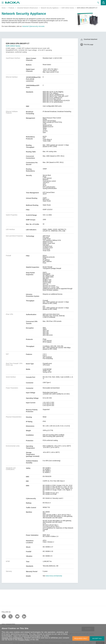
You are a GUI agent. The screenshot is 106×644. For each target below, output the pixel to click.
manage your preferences (12, 638)
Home (4, 8)
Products (11, 8)
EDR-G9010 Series (68, 8)
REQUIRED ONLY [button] (81, 638)
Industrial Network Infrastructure (27, 8)
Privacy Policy (24, 640)
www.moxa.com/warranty (54, 576)
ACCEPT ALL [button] (97, 638)
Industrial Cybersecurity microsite (33, 26)
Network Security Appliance (50, 8)
